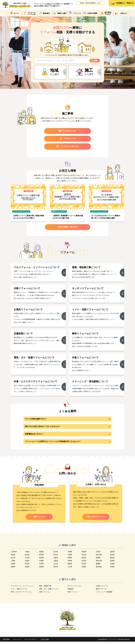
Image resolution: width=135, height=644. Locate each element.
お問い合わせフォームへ (96, 519)
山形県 (98, 554)
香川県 (84, 566)
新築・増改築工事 (45, 588)
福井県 (41, 560)
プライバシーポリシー (31, 642)
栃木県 (27, 557)
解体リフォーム (101, 591)
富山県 (13, 560)
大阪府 (56, 563)
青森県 (41, 554)
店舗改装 (70, 591)
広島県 (41, 566)
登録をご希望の (90, 3)
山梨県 (56, 560)
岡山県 (27, 566)
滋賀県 (27, 563)
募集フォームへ (39, 519)
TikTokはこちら (68, 139)
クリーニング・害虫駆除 (104, 594)
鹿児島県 (99, 569)
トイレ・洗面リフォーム (19, 591)
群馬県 (41, 557)
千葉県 (70, 557)
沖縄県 (112, 569)
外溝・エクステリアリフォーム (21, 594)
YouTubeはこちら (68, 131)
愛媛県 (98, 566)
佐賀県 (27, 569)
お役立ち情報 (45, 642)
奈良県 (84, 563)
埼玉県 (56, 557)
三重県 (13, 563)
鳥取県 (112, 563)
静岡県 (98, 560)
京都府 (41, 563)
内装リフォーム (44, 594)
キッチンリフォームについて (21, 212)
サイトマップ (17, 642)
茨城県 (13, 557)
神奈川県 (99, 557)
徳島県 (70, 566)
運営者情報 (6, 642)
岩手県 (56, 554)
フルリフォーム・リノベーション (22, 588)
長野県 (70, 560)
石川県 (27, 560)
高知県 (112, 566)
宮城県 (70, 554)
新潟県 (112, 557)
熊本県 (56, 569)
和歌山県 (99, 563)
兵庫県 (70, 563)
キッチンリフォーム (74, 588)
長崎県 (41, 569)
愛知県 (112, 560)
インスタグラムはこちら (67, 147)
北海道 (27, 554)
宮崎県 (84, 569)
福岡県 (13, 569)
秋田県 (84, 554)
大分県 (70, 569)
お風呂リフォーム (102, 588)
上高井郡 (14, 554)
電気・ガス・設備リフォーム (49, 591)
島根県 (13, 566)
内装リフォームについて (59, 212)
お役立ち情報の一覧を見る (67, 228)
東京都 (84, 557)
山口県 (56, 566)
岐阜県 (84, 560)
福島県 (112, 554)
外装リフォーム (73, 594)
